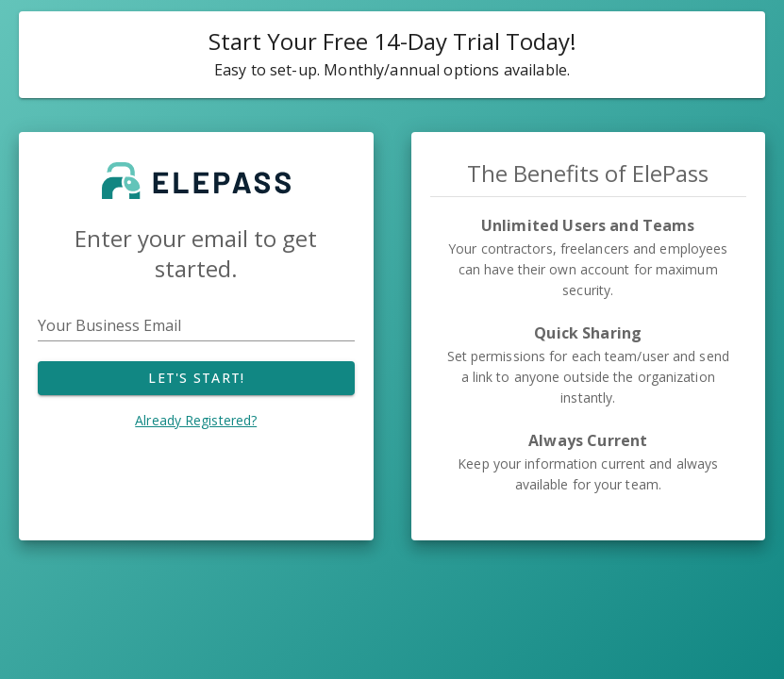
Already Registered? (196, 420)
